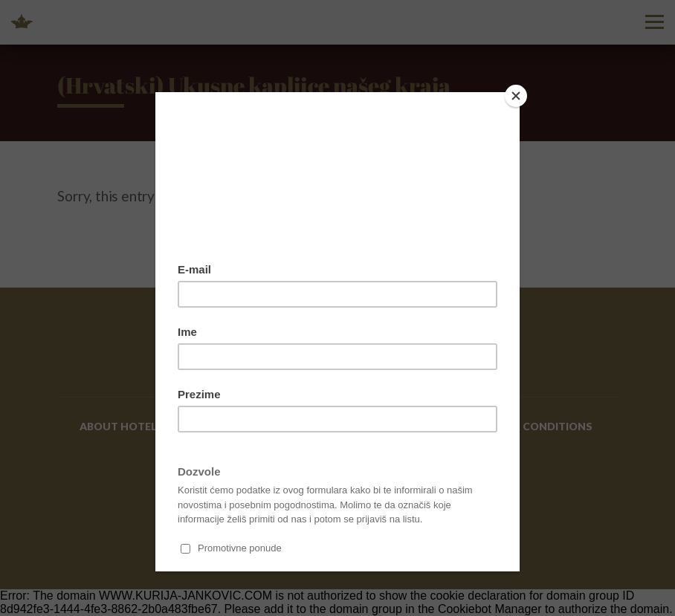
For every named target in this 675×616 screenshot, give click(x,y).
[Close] (516, 96)
